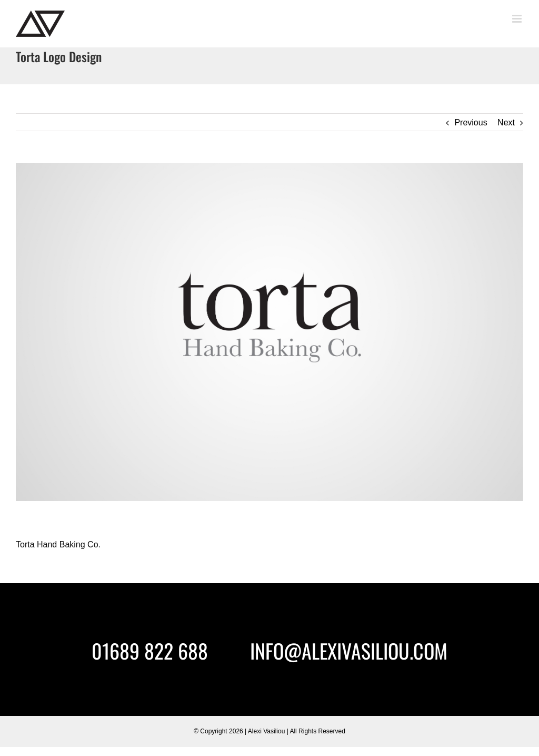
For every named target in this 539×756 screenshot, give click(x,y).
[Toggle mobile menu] (518, 19)
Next (506, 122)
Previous (471, 122)
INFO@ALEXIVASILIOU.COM (349, 651)
